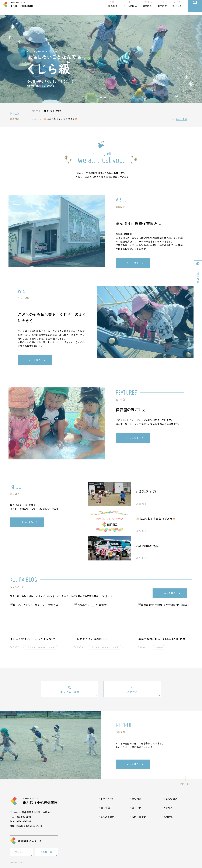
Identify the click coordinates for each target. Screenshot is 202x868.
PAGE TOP (185, 785)
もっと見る (181, 119)
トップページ (107, 799)
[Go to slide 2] (101, 97)
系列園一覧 (46, 852)
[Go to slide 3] (105, 97)
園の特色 (147, 7)
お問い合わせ (195, 10)
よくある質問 (107, 817)
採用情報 (168, 817)
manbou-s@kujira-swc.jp (29, 826)
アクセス (177, 7)
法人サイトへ (22, 852)
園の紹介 (113, 7)
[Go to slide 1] (97, 97)
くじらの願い (130, 7)
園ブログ (162, 7)
